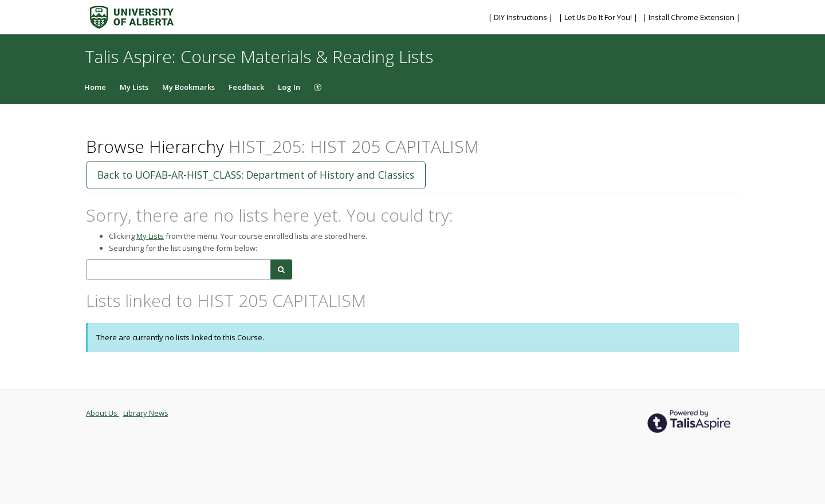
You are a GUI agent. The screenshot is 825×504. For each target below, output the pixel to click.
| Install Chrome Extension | (692, 17)
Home (95, 87)
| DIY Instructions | (521, 17)
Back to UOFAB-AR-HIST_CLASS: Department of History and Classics (256, 175)
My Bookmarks (188, 87)
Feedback (246, 87)
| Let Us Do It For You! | (599, 17)
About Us (103, 413)
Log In (289, 87)
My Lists (134, 87)
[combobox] (178, 269)
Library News (146, 413)
